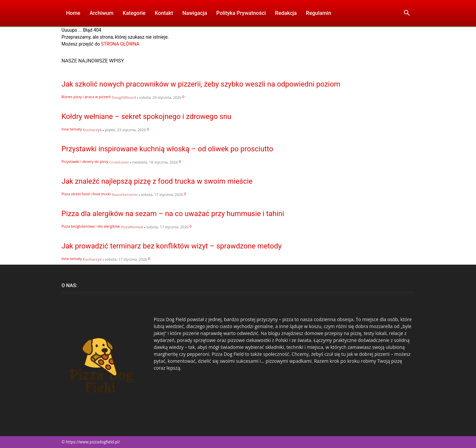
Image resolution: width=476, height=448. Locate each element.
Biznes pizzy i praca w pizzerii (86, 97)
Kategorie (134, 13)
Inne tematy (72, 129)
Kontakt (164, 13)
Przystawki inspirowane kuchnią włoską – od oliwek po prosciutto (167, 149)
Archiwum (101, 13)
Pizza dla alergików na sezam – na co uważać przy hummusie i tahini (173, 214)
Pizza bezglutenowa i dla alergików (91, 226)
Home (73, 13)
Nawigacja (195, 13)
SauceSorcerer (125, 194)
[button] (407, 14)
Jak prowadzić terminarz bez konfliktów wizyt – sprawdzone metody (172, 246)
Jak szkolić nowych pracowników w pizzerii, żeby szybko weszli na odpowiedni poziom (201, 84)
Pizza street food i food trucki (86, 194)
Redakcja (286, 13)
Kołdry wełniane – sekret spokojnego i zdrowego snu (146, 116)
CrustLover (119, 162)
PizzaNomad (132, 227)
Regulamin (319, 13)
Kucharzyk (92, 130)
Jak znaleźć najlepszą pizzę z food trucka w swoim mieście (157, 181)
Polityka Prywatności (241, 13)
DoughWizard (124, 97)
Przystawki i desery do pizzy (85, 161)
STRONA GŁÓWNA (120, 44)
